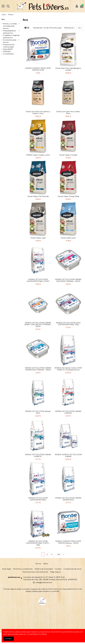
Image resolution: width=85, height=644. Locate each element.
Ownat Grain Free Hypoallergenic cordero (68, 69)
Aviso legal (6, 569)
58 (59, 554)
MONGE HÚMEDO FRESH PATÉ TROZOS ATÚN (38, 69)
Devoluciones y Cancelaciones (35, 572)
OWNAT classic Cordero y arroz (38, 155)
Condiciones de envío (72, 569)
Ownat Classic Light (38, 238)
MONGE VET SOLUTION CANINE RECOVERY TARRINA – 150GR (68, 280)
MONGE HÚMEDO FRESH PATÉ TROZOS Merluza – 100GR (68, 542)
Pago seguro (56, 572)
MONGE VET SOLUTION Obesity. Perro (38, 412)
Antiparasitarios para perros (9, 32)
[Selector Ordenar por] (70, 28)
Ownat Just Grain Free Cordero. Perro (68, 113)
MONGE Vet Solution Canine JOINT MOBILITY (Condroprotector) (68, 369)
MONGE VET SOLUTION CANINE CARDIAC (68, 412)
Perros (3, 19)
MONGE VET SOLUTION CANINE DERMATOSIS (68, 499)
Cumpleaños (8, 54)
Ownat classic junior (68, 238)
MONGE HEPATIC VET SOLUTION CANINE (68, 456)
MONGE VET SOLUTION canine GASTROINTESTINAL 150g (68, 324)
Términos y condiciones (23, 569)
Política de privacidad (44, 569)
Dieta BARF (8, 49)
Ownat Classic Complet (68, 155)
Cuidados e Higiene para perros (11, 36)
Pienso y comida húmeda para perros (10, 26)
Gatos (46, 564)
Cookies (58, 569)
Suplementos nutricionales (9, 46)
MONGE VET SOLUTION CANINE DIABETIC (38, 456)
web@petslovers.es (44, 582)
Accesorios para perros (10, 41)
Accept (9, 639)
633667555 (73, 579)
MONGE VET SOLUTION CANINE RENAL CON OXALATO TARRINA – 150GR (38, 325)
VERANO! (7, 51)
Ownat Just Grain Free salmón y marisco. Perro (38, 113)
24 (80, 28)
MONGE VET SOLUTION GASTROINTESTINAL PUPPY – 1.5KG (38, 543)
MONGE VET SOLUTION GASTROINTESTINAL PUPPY (38, 280)
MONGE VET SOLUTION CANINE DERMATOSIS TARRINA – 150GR (38, 369)
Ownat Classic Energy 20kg (68, 196)
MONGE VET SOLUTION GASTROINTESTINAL (38, 499)
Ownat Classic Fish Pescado (38, 196)
